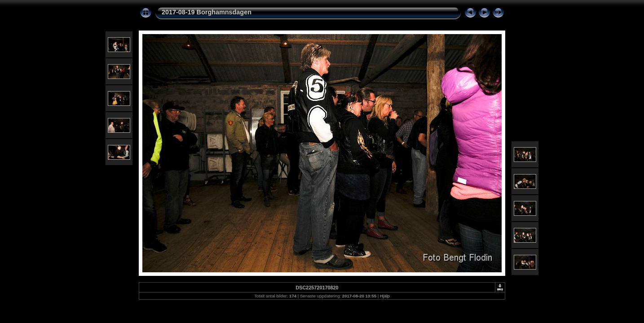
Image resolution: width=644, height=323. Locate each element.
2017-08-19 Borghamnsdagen (207, 12)
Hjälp (385, 296)
